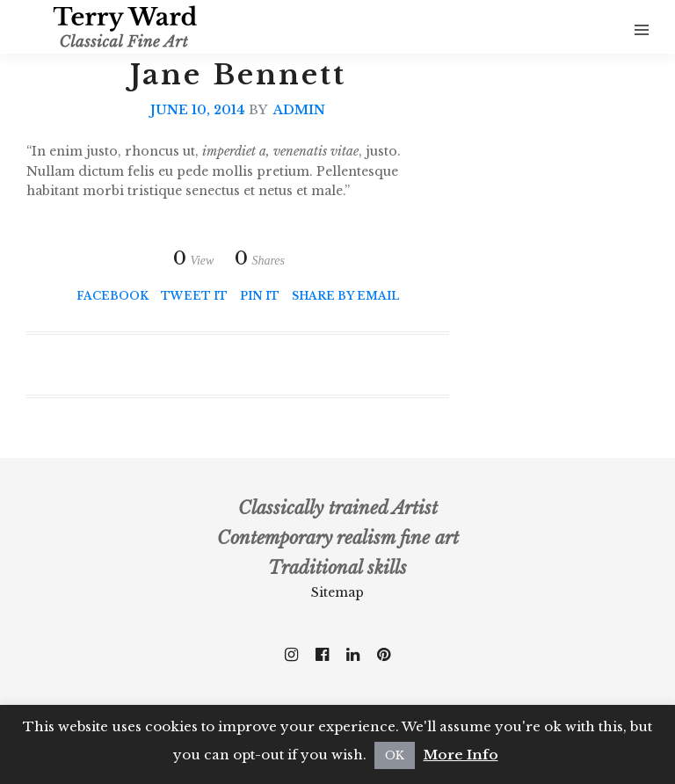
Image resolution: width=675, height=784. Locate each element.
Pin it (260, 296)
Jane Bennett (238, 75)
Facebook (112, 296)
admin (299, 110)
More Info (461, 755)
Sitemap (337, 592)
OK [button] (395, 755)
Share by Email (345, 296)
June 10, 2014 (198, 110)
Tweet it (194, 296)
